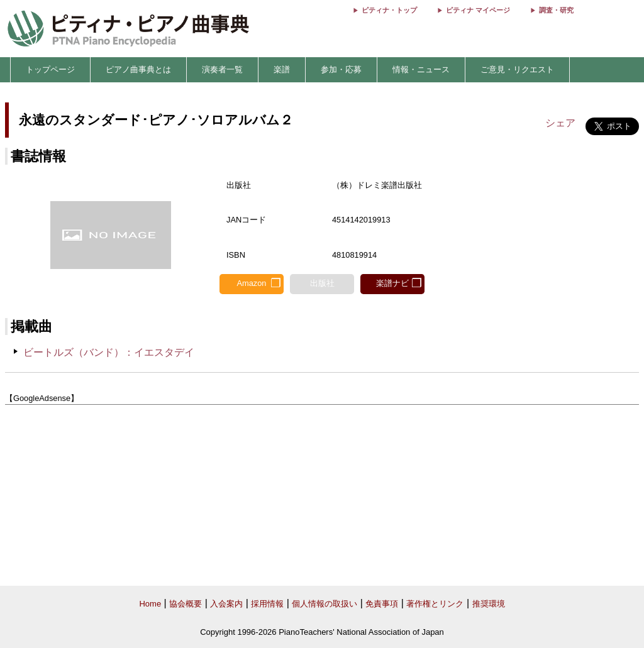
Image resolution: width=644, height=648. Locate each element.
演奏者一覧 (222, 69)
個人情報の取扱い (325, 604)
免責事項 (382, 604)
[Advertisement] (322, 496)
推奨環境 (489, 604)
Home (150, 604)
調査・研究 (556, 10)
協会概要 (186, 604)
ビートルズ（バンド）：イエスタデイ (109, 352)
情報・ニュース (421, 69)
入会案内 (226, 604)
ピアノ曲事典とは (138, 69)
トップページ (50, 69)
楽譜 (282, 69)
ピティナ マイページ (478, 10)
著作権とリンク (435, 604)
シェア (560, 123)
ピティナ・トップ (389, 10)
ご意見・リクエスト (517, 69)
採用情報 (267, 604)
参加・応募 (341, 69)
